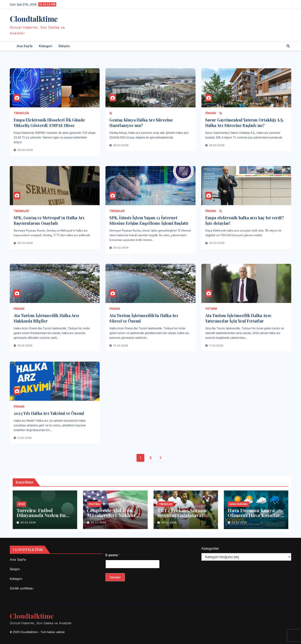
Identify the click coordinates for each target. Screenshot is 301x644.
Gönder (115, 577)
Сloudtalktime (34, 19)
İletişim (64, 46)
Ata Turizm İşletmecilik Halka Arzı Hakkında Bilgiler (46, 318)
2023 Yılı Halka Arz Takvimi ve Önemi (49, 413)
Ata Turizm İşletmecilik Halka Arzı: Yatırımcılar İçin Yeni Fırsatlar (238, 318)
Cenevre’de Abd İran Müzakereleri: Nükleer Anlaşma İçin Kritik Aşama (111, 518)
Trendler (21, 113)
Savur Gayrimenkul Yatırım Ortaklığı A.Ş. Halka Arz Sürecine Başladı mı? (245, 123)
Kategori (46, 46)
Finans (211, 113)
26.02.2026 (25, 150)
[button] (288, 46)
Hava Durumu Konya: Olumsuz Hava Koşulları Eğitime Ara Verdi (255, 515)
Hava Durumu (238, 504)
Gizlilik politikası (22, 588)
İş (111, 113)
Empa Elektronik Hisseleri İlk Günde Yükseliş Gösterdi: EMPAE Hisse (49, 123)
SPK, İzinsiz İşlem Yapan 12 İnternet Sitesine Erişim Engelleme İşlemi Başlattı (149, 220)
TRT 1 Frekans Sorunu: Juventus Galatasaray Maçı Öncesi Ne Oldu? (183, 515)
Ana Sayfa (25, 46)
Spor (21, 504)
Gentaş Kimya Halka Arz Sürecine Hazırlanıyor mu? (141, 123)
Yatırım (211, 309)
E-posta (113, 555)
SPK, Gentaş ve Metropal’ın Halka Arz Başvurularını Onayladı (49, 220)
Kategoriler (210, 548)
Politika (94, 504)
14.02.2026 (121, 345)
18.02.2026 (25, 345)
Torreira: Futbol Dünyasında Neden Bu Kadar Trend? (41, 515)
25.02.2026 (121, 248)
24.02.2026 (217, 243)
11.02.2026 (216, 345)
